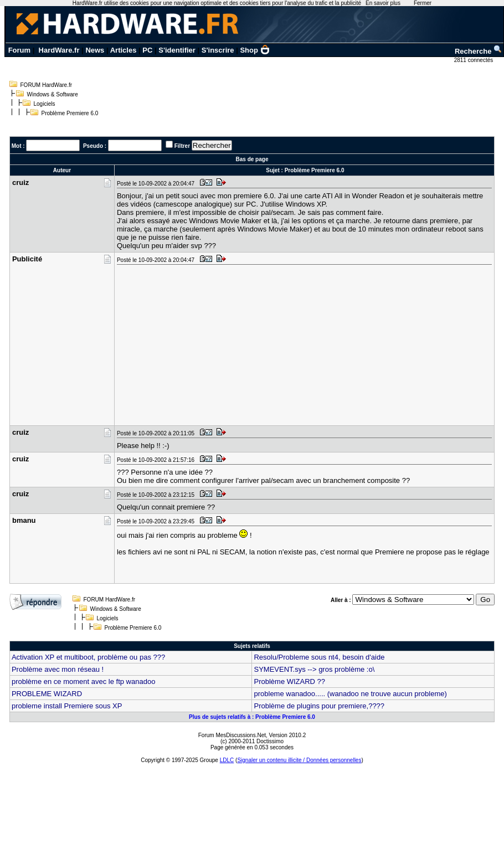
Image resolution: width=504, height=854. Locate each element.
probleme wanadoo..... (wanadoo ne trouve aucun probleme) (350, 694)
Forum (19, 50)
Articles (124, 50)
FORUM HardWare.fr (47, 85)
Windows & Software (53, 94)
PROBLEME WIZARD (47, 694)
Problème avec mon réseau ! (58, 669)
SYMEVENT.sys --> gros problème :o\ (314, 669)
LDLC (227, 760)
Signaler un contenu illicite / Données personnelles (299, 760)
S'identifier (177, 50)
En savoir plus (383, 3)
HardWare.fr (59, 50)
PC (147, 50)
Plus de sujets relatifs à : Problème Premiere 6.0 (252, 717)
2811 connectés (474, 60)
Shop (255, 50)
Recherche (479, 51)
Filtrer (182, 146)
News (95, 50)
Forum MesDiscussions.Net (232, 735)
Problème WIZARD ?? (289, 681)
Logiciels (45, 104)
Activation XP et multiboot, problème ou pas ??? (88, 657)
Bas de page (252, 159)
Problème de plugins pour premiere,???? (319, 706)
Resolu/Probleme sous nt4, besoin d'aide (319, 657)
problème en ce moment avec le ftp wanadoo (83, 681)
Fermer (423, 3)
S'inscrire (218, 50)
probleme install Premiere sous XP (67, 706)
